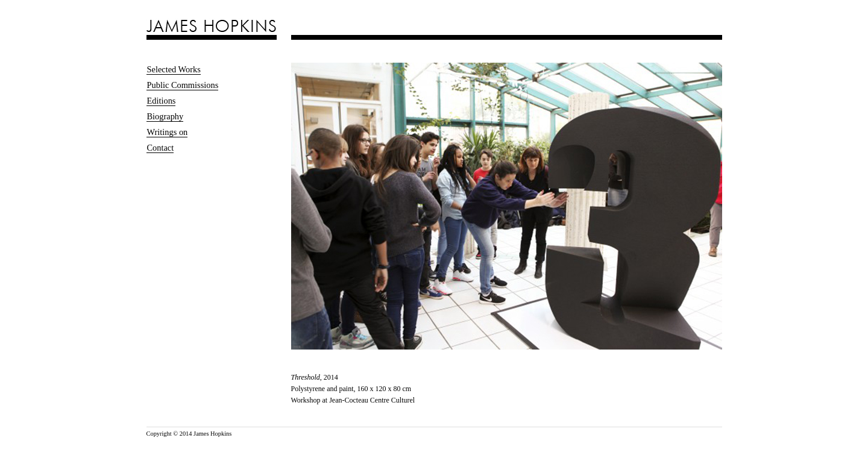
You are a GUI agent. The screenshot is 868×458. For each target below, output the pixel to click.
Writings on (168, 132)
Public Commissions (183, 85)
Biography (165, 116)
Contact (161, 148)
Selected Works (174, 69)
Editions (162, 101)
